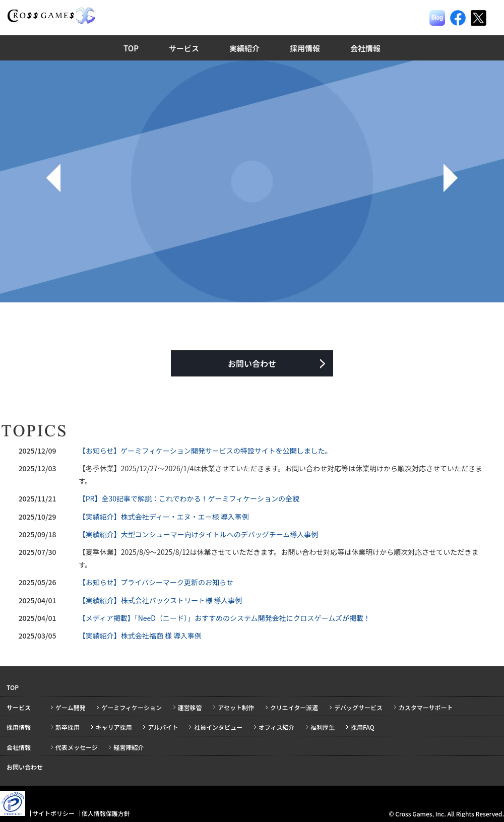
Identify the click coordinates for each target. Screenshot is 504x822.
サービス (184, 48)
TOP (131, 48)
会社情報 (365, 48)
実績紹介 (244, 48)
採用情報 (305, 48)
